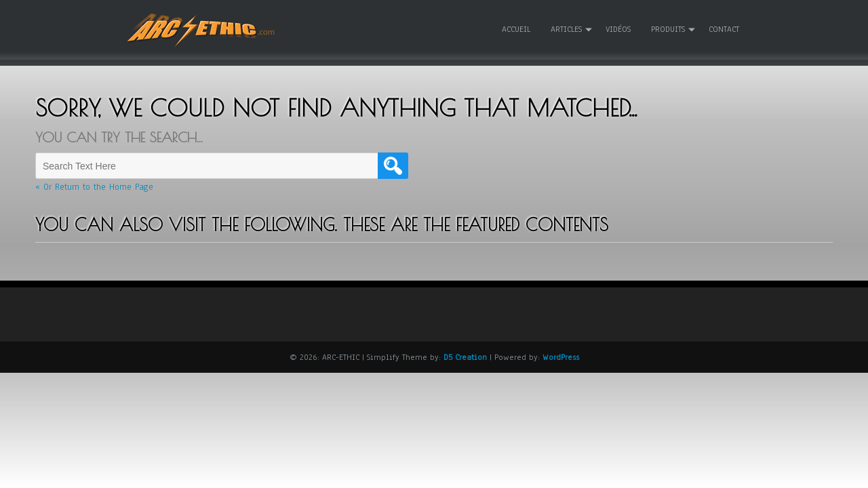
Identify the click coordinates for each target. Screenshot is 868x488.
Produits (668, 29)
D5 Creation (465, 357)
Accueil (516, 29)
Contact (724, 29)
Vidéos (618, 29)
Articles (566, 29)
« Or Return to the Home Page (94, 187)
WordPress (561, 357)
